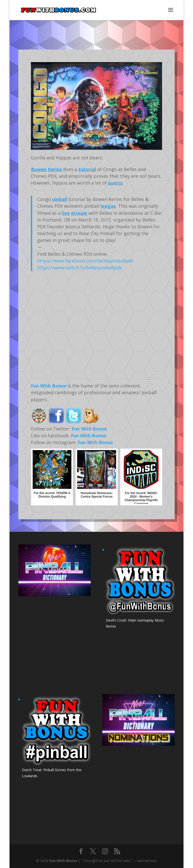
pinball (60, 199)
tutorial (87, 169)
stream (79, 213)
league (108, 206)
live (66, 213)
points (115, 183)
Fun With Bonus (49, 386)
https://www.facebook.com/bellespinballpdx (85, 261)
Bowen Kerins (46, 169)
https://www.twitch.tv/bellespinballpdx (80, 268)
